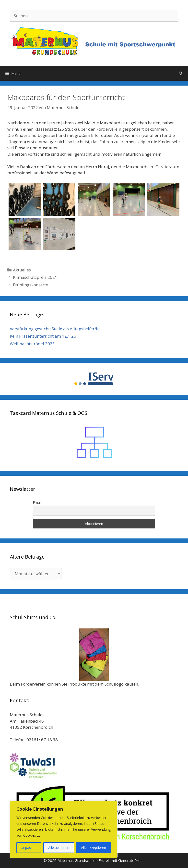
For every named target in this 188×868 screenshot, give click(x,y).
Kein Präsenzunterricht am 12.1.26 (43, 336)
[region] (64, 830)
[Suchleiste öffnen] (181, 73)
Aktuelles (22, 270)
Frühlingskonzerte (30, 285)
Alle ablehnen (59, 848)
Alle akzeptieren (94, 848)
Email (37, 503)
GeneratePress (131, 860)
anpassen (29, 848)
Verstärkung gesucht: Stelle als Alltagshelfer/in (55, 329)
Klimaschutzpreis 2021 (35, 277)
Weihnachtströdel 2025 (32, 344)
